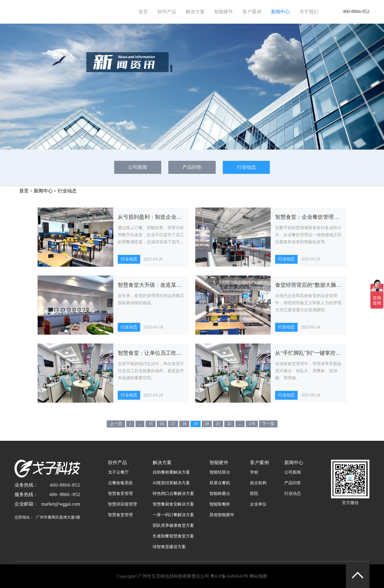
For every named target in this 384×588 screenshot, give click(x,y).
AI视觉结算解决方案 (171, 483)
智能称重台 (220, 494)
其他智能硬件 (222, 515)
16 (162, 424)
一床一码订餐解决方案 (173, 515)
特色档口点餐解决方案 (173, 494)
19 (196, 424)
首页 (143, 12)
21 (218, 424)
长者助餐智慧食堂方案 (173, 536)
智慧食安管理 (120, 494)
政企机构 (258, 483)
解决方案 (195, 12)
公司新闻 (138, 167)
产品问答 (192, 167)
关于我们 (309, 12)
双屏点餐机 (220, 483)
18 (184, 424)
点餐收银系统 (120, 483)
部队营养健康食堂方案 (173, 525)
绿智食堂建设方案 (169, 547)
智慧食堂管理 (120, 515)
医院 (254, 494)
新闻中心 (280, 12)
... (140, 424)
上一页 (116, 424)
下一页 (268, 424)
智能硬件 (224, 12)
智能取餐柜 (220, 504)
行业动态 (246, 167)
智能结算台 (220, 472)
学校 (254, 472)
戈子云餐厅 (118, 472)
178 (252, 424)
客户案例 (252, 12)
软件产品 (167, 12)
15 (151, 424)
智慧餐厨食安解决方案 (173, 504)
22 (229, 424)
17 (173, 424)
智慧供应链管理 (122, 504)
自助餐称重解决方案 (171, 472)
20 (207, 424)
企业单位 (258, 504)
